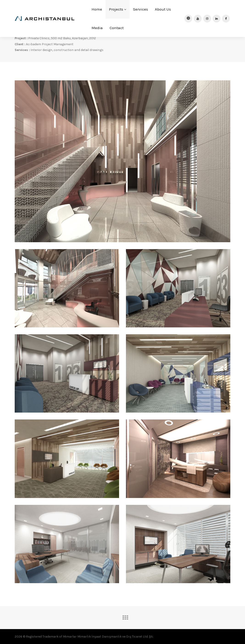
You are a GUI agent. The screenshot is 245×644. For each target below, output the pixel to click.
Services (141, 9)
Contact (117, 28)
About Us (163, 9)
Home (97, 9)
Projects (118, 9)
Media (97, 28)
